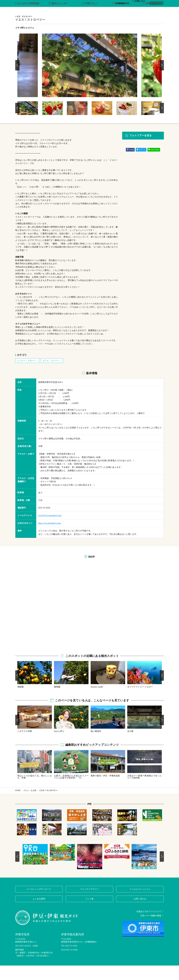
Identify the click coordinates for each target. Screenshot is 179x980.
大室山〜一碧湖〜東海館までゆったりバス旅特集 (145, 791)
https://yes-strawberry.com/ (50, 538)
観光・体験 (98, 10)
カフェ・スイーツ (52, 375)
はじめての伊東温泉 (27, 18)
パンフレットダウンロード (39, 904)
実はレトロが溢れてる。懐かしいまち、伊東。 (35, 791)
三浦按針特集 (121, 18)
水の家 (130, 746)
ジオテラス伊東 (25, 746)
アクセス (160, 10)
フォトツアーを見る (138, 150)
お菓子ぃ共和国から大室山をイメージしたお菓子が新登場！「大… (71, 791)
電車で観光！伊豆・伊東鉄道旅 (105, 790)
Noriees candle (97, 701)
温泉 (110, 10)
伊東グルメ (89, 18)
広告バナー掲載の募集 (152, 930)
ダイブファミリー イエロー (140, 701)
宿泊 (149, 10)
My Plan (156, 3)
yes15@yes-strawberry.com (50, 530)
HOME (18, 805)
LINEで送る (154, 164)
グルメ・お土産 (123, 10)
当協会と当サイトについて (150, 926)
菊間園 (57, 701)
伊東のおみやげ (152, 18)
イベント (139, 10)
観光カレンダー (58, 18)
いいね (130, 164)
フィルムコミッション (140, 904)
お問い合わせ (140, 913)
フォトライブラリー (89, 904)
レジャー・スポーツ (28, 375)
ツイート (141, 164)
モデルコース (83, 10)
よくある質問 (39, 913)
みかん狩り (59, 746)
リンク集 (89, 913)
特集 (70, 10)
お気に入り (139, 3)
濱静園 (20, 701)
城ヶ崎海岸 (96, 746)
